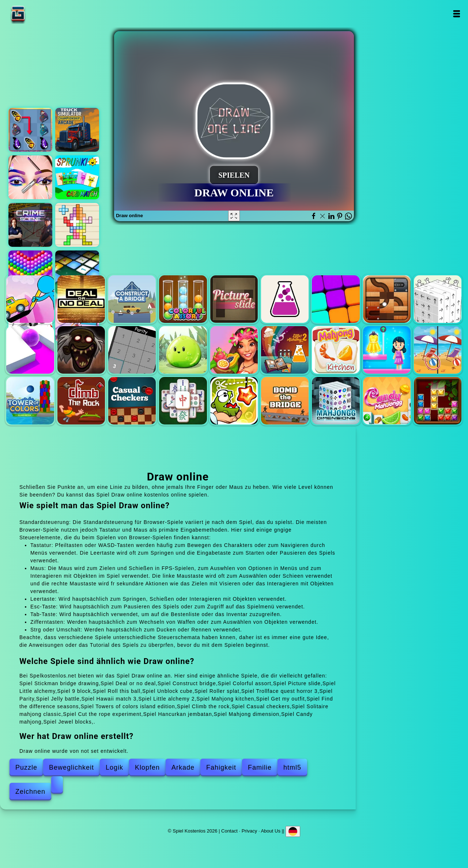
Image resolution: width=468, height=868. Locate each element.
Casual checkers (132, 401)
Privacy (250, 831)
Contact (229, 831)
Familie (260, 767)
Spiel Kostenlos (41, 14)
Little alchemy (285, 299)
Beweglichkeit (71, 767)
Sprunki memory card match (77, 177)
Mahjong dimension (336, 401)
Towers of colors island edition (30, 401)
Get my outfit (387, 350)
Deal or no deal (81, 299)
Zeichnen (30, 792)
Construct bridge (132, 299)
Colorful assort (183, 299)
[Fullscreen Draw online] (234, 216)
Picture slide (234, 299)
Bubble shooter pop (30, 272)
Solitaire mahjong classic (183, 401)
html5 (292, 767)
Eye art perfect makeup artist (30, 177)
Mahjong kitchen (336, 350)
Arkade (183, 767)
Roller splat (30, 350)
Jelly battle (183, 350)
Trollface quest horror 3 (81, 350)
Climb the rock (81, 401)
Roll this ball (387, 299)
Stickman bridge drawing (30, 299)
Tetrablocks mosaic (77, 225)
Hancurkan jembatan (285, 401)
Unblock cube (438, 299)
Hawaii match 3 (234, 350)
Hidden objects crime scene (30, 225)
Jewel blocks (438, 401)
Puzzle (26, 767)
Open (456, 14)
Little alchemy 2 (285, 350)
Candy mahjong (387, 401)
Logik (114, 767)
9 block (336, 299)
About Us (270, 831)
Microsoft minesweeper (77, 272)
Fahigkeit (221, 767)
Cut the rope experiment (234, 401)
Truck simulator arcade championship (77, 130)
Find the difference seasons (438, 350)
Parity (132, 350)
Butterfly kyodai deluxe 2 (30, 130)
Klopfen (147, 767)
